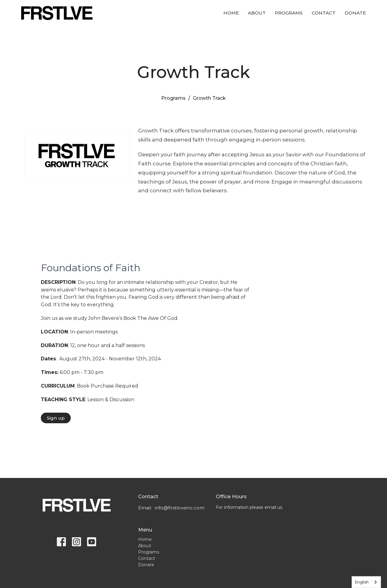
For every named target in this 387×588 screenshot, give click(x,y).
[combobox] (366, 582)
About (257, 13)
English (362, 582)
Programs (289, 13)
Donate (355, 13)
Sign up (56, 418)
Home (231, 13)
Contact (324, 13)
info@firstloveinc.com (180, 508)
